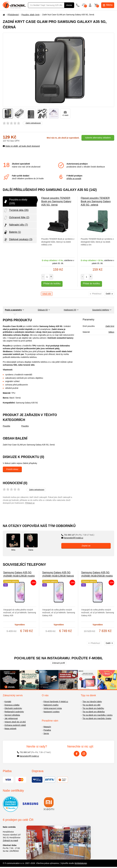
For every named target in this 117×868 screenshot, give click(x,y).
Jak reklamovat (11, 718)
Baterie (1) (12, 232)
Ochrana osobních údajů (15, 725)
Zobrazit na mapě (10, 840)
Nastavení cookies (52, 712)
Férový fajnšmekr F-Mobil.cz (56, 702)
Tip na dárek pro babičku (93, 708)
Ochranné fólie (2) (16, 218)
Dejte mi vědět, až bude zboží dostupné (21, 146)
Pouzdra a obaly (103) (15, 201)
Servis (46, 733)
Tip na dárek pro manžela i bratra (97, 718)
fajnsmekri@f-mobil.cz (72, 538)
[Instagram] (84, 754)
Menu (108, 5)
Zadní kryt (110, 326)
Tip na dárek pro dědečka (93, 712)
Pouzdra (6, 426)
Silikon (111, 332)
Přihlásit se (30, 503)
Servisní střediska (12, 715)
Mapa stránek (10, 729)
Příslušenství (13, 15)
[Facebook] (77, 754)
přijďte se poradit (74, 179)
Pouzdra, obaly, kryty (31, 15)
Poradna (47, 730)
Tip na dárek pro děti (91, 705)
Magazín (47, 727)
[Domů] (3, 15)
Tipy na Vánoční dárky (92, 702)
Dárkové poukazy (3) (18, 240)
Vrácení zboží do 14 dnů (15, 722)
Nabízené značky (51, 705)
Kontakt (8, 702)
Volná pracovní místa (53, 708)
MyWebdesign (81, 863)
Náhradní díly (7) (16, 225)
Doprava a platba (12, 705)
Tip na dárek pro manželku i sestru (97, 715)
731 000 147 (78, 535)
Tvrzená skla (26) (16, 210)
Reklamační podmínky (14, 712)
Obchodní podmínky (13, 708)
